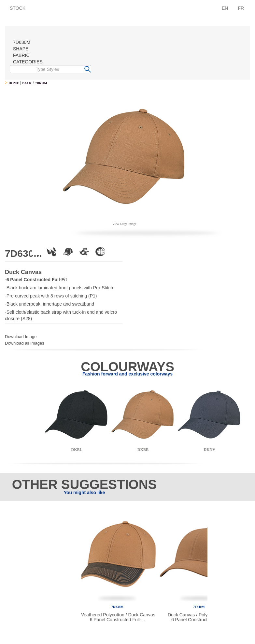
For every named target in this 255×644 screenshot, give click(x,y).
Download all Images (25, 343)
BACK (27, 83)
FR (241, 8)
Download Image (21, 337)
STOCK (18, 8)
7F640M (199, 607)
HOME (14, 83)
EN (225, 8)
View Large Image (124, 224)
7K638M (117, 607)
